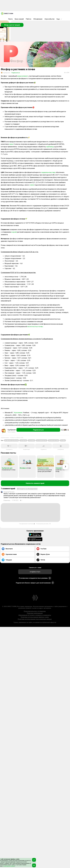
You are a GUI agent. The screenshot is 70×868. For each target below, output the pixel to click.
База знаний (19, 19)
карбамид (50, 147)
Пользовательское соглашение (35, 611)
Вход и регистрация (12, 25)
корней (14, 232)
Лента (10, 19)
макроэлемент (23, 76)
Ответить (7, 500)
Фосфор (63, 440)
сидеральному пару (48, 172)
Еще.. (59, 19)
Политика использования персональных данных (35, 619)
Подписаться (15, 73)
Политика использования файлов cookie (35, 617)
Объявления (38, 19)
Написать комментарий (35, 483)
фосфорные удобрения (11, 440)
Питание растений (54, 440)
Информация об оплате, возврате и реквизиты (35, 615)
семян (32, 185)
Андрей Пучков (9, 492)
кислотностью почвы (35, 326)
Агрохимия (18, 413)
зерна (11, 144)
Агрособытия (49, 19)
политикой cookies (9, 866)
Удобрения (23, 440)
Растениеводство (42, 440)
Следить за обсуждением (27, 489)
